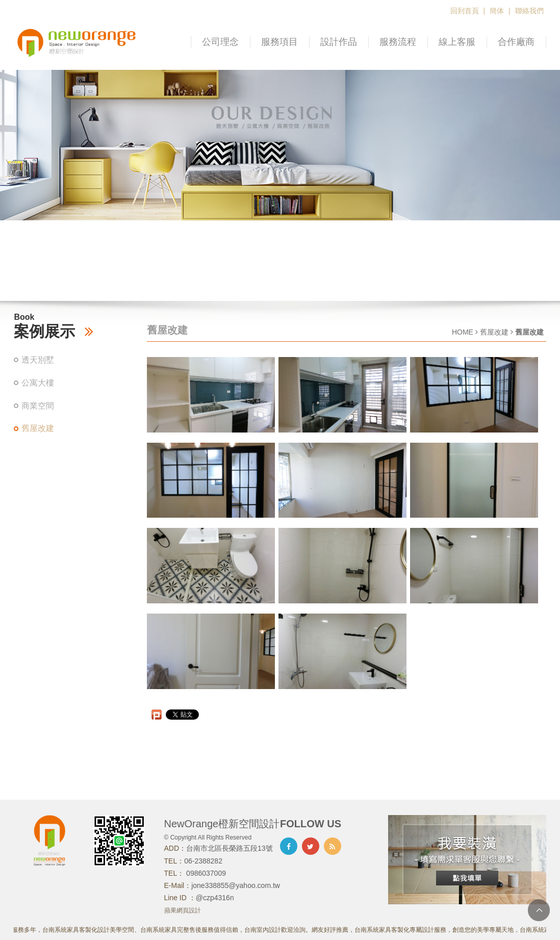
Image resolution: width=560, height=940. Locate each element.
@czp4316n (215, 898)
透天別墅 (38, 360)
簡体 (497, 11)
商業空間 (38, 406)
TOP (539, 910)
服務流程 (398, 42)
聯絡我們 (529, 11)
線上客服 (457, 42)
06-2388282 (203, 861)
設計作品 (339, 42)
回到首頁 (465, 11)
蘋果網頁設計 (183, 910)
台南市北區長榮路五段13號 (230, 848)
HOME (463, 332)
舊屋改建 (38, 428)
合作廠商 (516, 42)
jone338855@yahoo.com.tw (236, 885)
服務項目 (279, 42)
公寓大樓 (38, 383)
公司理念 (220, 42)
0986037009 (205, 873)
